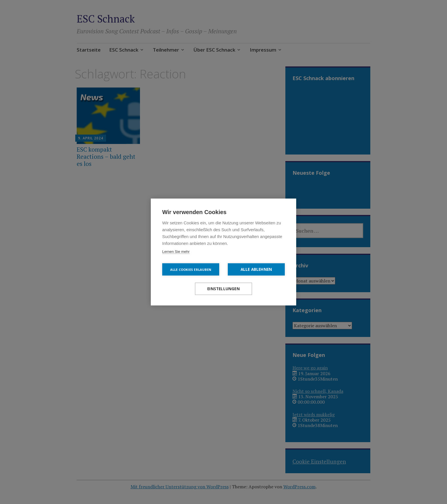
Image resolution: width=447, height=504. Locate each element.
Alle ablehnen (256, 269)
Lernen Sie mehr (176, 252)
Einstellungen (223, 289)
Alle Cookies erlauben (191, 270)
